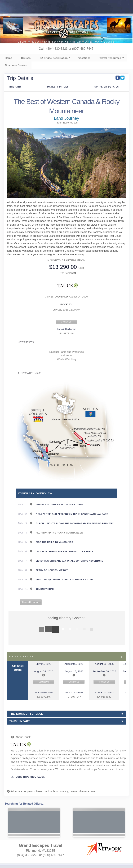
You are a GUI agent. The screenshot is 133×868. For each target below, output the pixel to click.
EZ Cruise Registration (54, 58)
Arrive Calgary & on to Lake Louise (59, 505)
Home (8, 58)
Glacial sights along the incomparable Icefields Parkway (75, 523)
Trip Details (20, 78)
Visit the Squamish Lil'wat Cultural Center (64, 580)
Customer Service (16, 65)
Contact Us (66, 322)
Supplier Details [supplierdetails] (107, 87)
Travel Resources (110, 58)
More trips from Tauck (28, 777)
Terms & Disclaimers (66, 329)
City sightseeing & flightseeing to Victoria (64, 551)
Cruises (26, 58)
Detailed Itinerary (31, 602)
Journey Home (45, 589)
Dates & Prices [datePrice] (58, 87)
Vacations (84, 58)
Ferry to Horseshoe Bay (52, 570)
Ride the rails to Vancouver (54, 542)
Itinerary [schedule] (15, 87)
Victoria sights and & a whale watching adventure (69, 561)
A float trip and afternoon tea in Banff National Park (72, 514)
